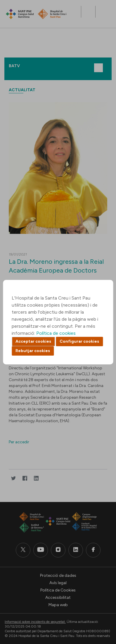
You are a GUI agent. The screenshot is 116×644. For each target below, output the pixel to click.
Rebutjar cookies (33, 351)
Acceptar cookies (33, 341)
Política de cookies (56, 333)
